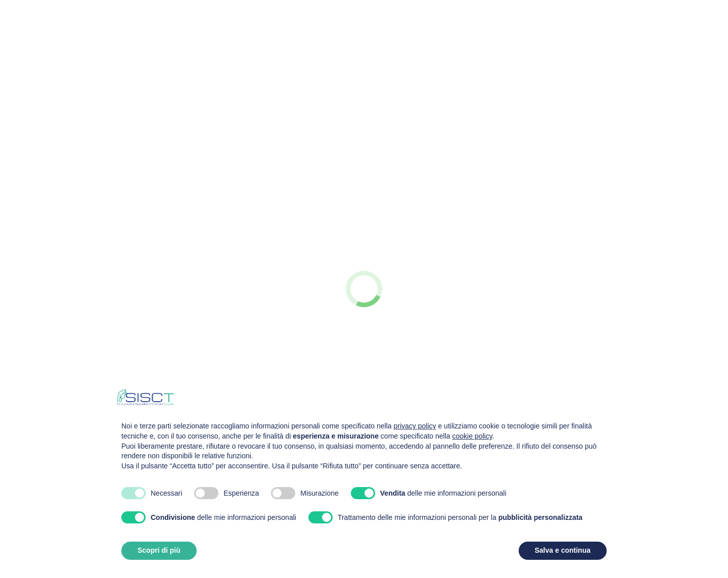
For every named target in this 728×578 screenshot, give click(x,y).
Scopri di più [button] (159, 550)
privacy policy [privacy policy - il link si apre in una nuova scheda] (415, 426)
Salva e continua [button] (563, 550)
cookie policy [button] (472, 436)
